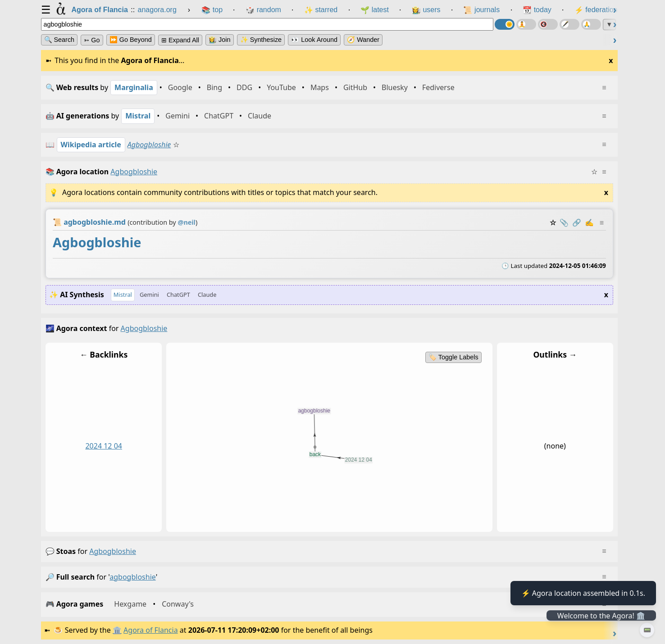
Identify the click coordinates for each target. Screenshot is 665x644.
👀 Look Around (314, 40)
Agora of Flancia (151, 630)
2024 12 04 (104, 446)
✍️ (589, 222)
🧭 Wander (363, 40)
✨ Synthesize (261, 40)
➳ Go (92, 40)
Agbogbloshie (149, 145)
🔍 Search (59, 40)
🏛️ (117, 630)
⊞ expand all (180, 40)
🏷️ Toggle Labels (453, 357)
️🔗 (576, 222)
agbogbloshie (113, 551)
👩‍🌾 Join (219, 40)
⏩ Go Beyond (131, 40)
